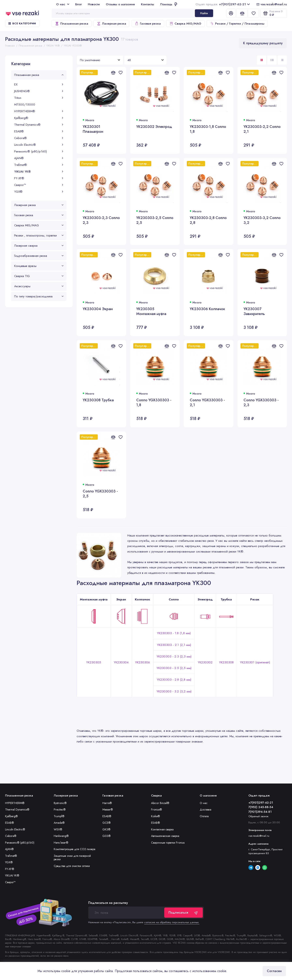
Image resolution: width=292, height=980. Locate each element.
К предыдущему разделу (263, 43)
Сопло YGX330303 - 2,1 (207, 403)
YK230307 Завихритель (254, 311)
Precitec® (60, 809)
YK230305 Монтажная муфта (151, 311)
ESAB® (39, 131)
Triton (39, 98)
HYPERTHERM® (39, 111)
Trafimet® (39, 165)
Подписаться (184, 913)
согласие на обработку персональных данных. (172, 922)
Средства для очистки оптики (72, 866)
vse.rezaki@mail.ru (274, 4)
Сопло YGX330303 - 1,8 (154, 403)
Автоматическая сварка (165, 836)
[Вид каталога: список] (272, 60)
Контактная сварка (162, 829)
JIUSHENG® (39, 91)
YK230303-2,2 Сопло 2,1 (262, 129)
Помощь (169, 4)
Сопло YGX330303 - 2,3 (261, 403)
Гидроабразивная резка (39, 256)
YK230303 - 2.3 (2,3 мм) (174, 656)
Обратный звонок (258, 816)
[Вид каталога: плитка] (262, 60)
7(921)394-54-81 (260, 812)
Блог (78, 4)
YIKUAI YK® (39, 172)
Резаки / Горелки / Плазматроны (237, 24)
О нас (63, 4)
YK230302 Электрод (154, 127)
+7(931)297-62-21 (223, 4)
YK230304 (121, 662)
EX (39, 84)
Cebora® (39, 138)
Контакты (148, 4)
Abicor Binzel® (160, 803)
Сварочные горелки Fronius (168, 843)
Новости (94, 4)
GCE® (107, 823)
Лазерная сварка (39, 246)
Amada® (59, 823)
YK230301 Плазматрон (93, 129)
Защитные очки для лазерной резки (72, 858)
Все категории (22, 23)
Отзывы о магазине (120, 4)
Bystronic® (60, 803)
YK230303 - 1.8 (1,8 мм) (174, 633)
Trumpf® (59, 816)
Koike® (156, 816)
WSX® (58, 829)
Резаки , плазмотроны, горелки (39, 235)
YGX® (39, 192)
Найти (204, 13)
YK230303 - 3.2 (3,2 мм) (174, 691)
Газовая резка (148, 24)
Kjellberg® (39, 118)
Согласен (274, 971)
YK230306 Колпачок (207, 309)
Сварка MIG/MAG (185, 24)
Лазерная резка (111, 24)
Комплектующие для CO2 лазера (75, 849)
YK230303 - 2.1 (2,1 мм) (174, 645)
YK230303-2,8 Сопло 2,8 (208, 220)
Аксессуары (39, 286)
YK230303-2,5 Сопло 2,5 (155, 220)
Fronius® (157, 809)
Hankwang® (61, 836)
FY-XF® (39, 178)
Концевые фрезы (39, 266)
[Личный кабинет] (231, 13)
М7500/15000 (25, 105)
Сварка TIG (39, 276)
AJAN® (39, 158)
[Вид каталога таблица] (282, 60)
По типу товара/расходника (39, 296)
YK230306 (142, 662)
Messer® (108, 809)
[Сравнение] (242, 13)
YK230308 (226, 662)
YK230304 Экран (98, 309)
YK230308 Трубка (98, 400)
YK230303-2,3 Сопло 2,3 (101, 220)
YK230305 (94, 662)
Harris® (107, 803)
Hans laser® (61, 843)
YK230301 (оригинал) (255, 662)
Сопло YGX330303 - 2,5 (100, 494)
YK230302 (205, 662)
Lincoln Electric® (39, 145)
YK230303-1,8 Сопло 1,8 (208, 129)
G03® (107, 836)
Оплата (204, 816)
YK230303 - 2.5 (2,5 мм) (174, 668)
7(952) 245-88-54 (261, 807)
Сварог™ (39, 185)
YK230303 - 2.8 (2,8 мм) (174, 680)
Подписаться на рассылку (108, 903)
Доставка (206, 809)
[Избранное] (253, 13)
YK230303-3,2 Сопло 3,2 (262, 220)
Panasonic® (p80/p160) (39, 151)
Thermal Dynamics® (39, 125)
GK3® (106, 829)
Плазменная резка (72, 24)
